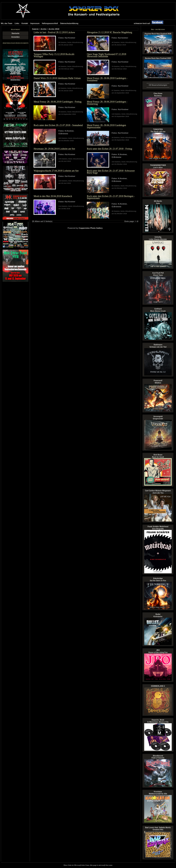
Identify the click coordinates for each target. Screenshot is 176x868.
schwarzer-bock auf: (149, 23)
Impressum (35, 23)
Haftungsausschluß (50, 23)
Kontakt (25, 23)
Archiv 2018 (54, 29)
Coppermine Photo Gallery (91, 228)
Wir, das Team (7, 23)
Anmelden (15, 37)
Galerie (35, 29)
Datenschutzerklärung (69, 23)
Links (17, 23)
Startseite (15, 33)
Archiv (43, 29)
